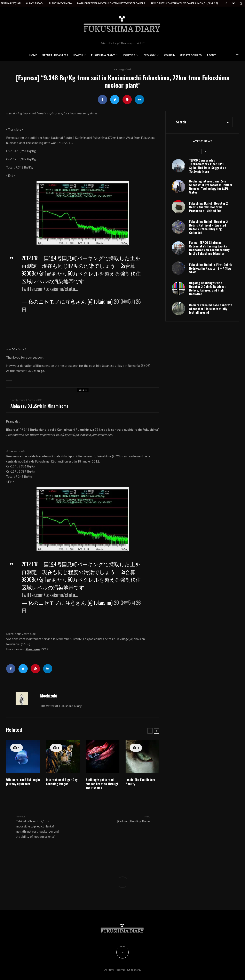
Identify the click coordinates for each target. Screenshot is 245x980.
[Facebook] (226, 3)
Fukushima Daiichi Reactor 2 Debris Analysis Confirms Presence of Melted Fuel (208, 225)
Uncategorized (191, 55)
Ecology (149, 55)
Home (33, 55)
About (211, 55)
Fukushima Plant (103, 55)
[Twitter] (234, 3)
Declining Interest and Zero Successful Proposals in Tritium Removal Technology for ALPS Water (211, 204)
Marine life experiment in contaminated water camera (111, 3)
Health (78, 55)
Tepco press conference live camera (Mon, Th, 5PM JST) (184, 3)
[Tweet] (115, 100)
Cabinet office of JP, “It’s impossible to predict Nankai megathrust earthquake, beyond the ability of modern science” (39, 826)
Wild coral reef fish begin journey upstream (23, 782)
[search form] (198, 140)
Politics (129, 55)
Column (169, 55)
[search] (228, 140)
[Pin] (127, 100)
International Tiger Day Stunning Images (62, 782)
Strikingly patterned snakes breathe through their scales (102, 784)
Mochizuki (49, 696)
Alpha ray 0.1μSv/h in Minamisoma (39, 406)
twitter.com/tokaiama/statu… (50, 289)
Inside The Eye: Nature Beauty (141, 782)
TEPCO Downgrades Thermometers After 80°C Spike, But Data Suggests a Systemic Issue (208, 183)
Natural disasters (55, 55)
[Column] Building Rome (126, 819)
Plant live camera (60, 3)
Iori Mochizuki (16, 349)
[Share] (102, 100)
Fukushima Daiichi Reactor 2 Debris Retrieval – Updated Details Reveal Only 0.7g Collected (208, 246)
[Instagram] (241, 3)
